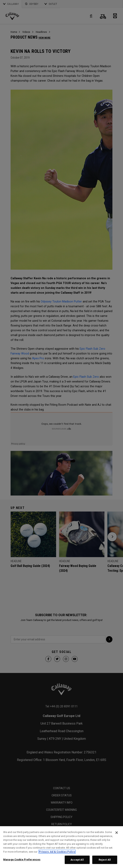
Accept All (77, 860)
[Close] (117, 833)
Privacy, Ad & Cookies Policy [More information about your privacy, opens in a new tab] (57, 852)
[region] (61, 847)
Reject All (105, 860)
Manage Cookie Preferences (22, 859)
